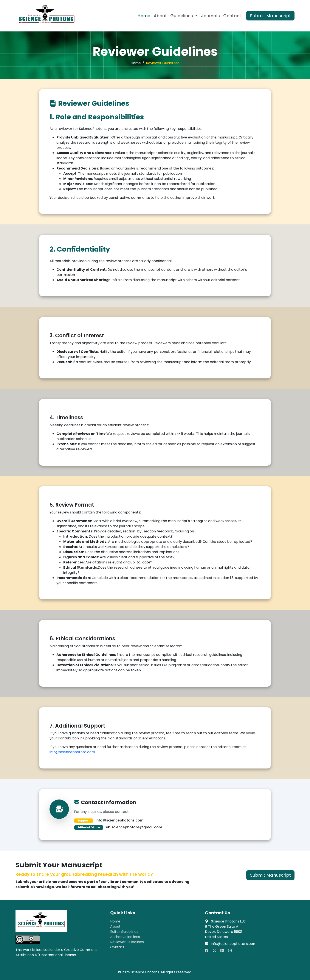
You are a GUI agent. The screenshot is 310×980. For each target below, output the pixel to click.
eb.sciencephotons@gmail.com (134, 827)
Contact (232, 16)
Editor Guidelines (124, 932)
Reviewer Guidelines (127, 942)
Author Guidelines (125, 937)
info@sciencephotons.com (72, 752)
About (160, 16)
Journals (210, 16)
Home (144, 16)
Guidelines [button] (182, 16)
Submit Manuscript (270, 16)
